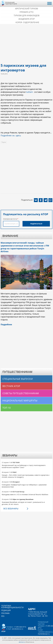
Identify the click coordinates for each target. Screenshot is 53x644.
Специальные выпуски (18, 379)
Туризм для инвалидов (27, 15)
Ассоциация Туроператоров (11, 3)
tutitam (30, 92)
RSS (3, 616)
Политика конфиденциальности (12, 607)
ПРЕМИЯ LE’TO (26, 12)
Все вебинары (11, 509)
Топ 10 (7, 408)
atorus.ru (22, 642)
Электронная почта (10, 219)
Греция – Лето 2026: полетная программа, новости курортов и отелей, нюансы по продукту (26, 476)
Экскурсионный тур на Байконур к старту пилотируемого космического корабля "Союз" (24, 466)
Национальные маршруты (20, 401)
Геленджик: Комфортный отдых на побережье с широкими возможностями (24, 486)
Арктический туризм (27, 9)
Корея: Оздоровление (27, 22)
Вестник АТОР (11, 386)
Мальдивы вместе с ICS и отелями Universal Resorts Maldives (25, 494)
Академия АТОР (27, 19)
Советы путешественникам (21, 393)
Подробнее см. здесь (11, 135)
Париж (4, 142)
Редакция (6, 610)
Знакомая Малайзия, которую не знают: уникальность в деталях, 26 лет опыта (23, 503)
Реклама (5, 613)
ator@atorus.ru (18, 629)
